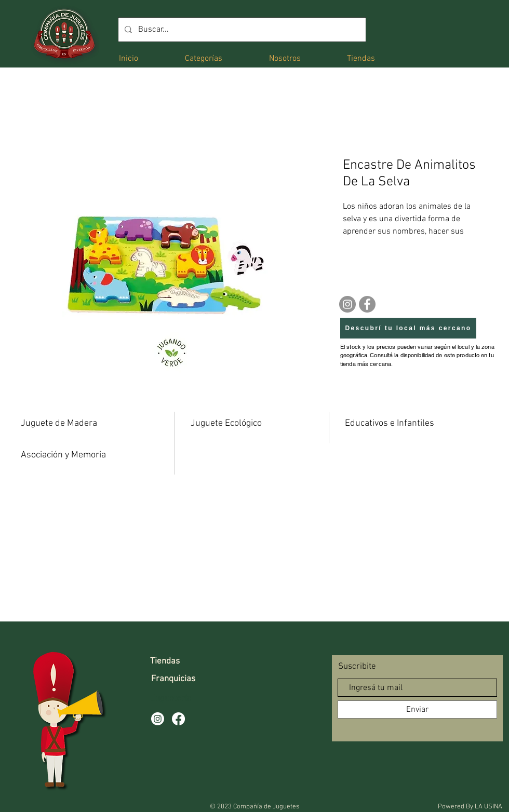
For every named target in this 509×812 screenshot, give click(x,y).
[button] (204, 58)
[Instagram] (347, 304)
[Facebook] (367, 304)
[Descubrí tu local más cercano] (408, 328)
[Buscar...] (241, 30)
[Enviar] (417, 709)
